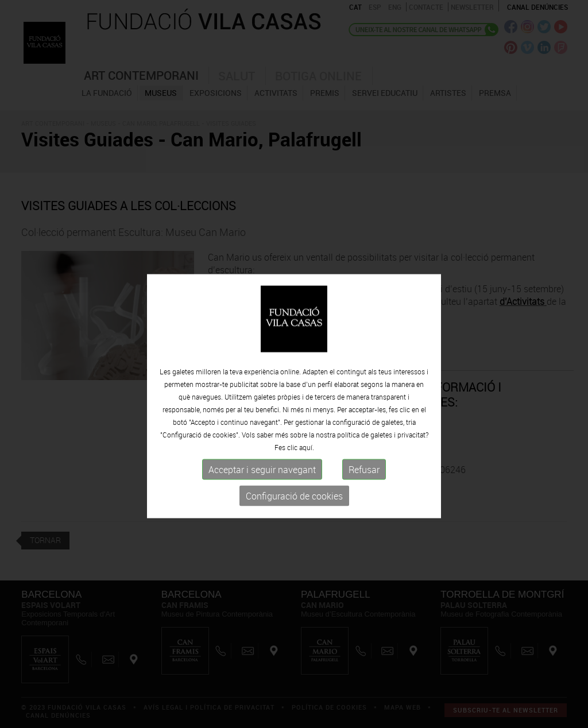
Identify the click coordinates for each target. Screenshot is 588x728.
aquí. (307, 460)
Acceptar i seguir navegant (262, 483)
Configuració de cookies (294, 509)
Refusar (364, 483)
